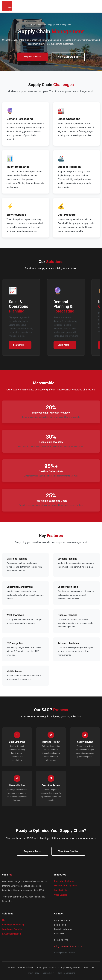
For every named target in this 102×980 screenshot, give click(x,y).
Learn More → (20, 346)
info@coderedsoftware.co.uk (68, 947)
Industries (42, 25)
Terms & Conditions (67, 973)
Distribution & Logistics (66, 886)
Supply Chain (61, 890)
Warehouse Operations (13, 929)
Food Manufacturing (64, 881)
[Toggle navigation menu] (97, 6)
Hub (4, 920)
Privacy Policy (33, 973)
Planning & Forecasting (13, 925)
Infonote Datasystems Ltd (15, 886)
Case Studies (61, 895)
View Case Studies (68, 57)
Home (33, 25)
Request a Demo (33, 57)
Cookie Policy (48, 973)
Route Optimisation (12, 934)
